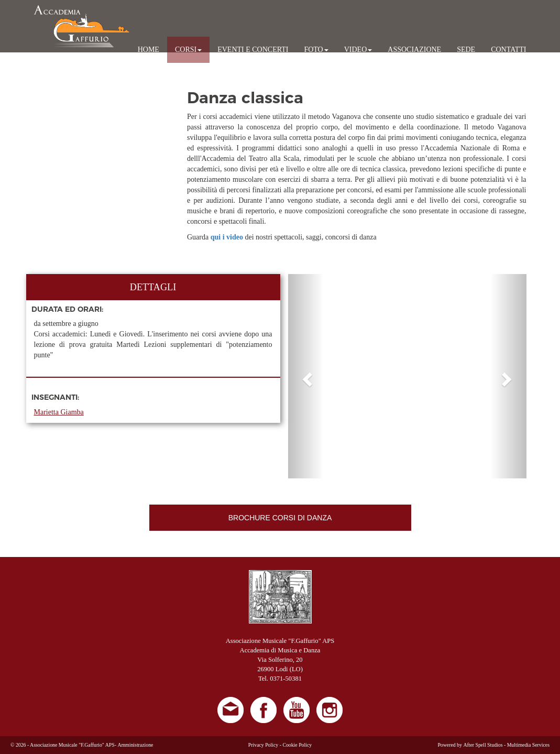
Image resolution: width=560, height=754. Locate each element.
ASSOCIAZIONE (414, 50)
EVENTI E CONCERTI (253, 50)
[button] (306, 376)
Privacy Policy (263, 745)
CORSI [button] (188, 50)
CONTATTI (508, 50)
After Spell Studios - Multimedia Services (506, 745)
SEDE (466, 50)
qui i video (228, 237)
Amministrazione (135, 745)
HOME (149, 50)
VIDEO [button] (358, 50)
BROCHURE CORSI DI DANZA (280, 518)
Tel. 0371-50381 (280, 679)
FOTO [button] (316, 50)
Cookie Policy (297, 745)
